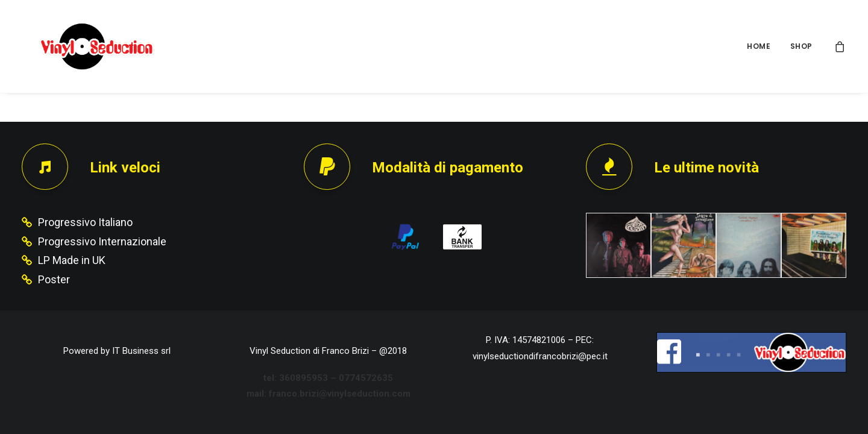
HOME (759, 46)
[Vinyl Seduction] (83, 46)
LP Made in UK (72, 260)
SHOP (801, 46)
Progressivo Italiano (85, 222)
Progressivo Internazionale (102, 241)
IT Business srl (141, 351)
